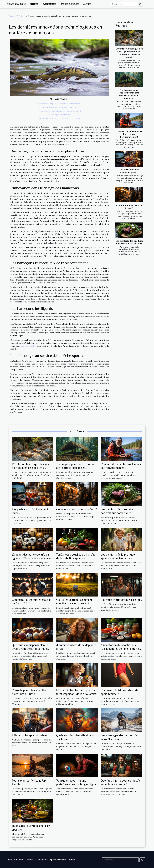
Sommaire (60, 99)
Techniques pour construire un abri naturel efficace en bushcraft (75, 468)
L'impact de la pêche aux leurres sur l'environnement (129, 134)
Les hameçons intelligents (59, 115)
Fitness (34, 4)
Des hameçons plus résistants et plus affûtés (59, 104)
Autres (87, 4)
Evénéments (49, 4)
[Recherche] (124, 4)
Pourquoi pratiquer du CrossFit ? (121, 600)
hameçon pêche (28, 346)
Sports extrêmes (70, 4)
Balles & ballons (16, 4)
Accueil (12, 16)
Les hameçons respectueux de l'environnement (59, 111)
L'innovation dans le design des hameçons (59, 107)
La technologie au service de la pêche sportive (59, 118)
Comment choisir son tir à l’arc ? (77, 509)
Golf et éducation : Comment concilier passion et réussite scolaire (74, 603)
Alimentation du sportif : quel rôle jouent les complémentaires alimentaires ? (120, 649)
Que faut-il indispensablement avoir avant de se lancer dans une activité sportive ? (31, 649)
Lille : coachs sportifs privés (29, 735)
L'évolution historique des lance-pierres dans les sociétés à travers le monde (32, 468)
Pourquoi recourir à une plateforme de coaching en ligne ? (76, 784)
